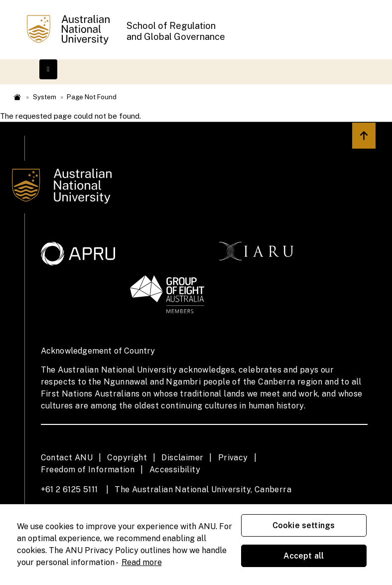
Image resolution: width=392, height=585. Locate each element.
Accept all (304, 556)
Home (17, 97)
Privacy (233, 458)
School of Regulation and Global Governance (176, 31)
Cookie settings (304, 525)
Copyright (127, 458)
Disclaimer (182, 458)
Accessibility (175, 470)
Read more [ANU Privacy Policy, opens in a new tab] (142, 562)
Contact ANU (67, 458)
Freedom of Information (88, 470)
